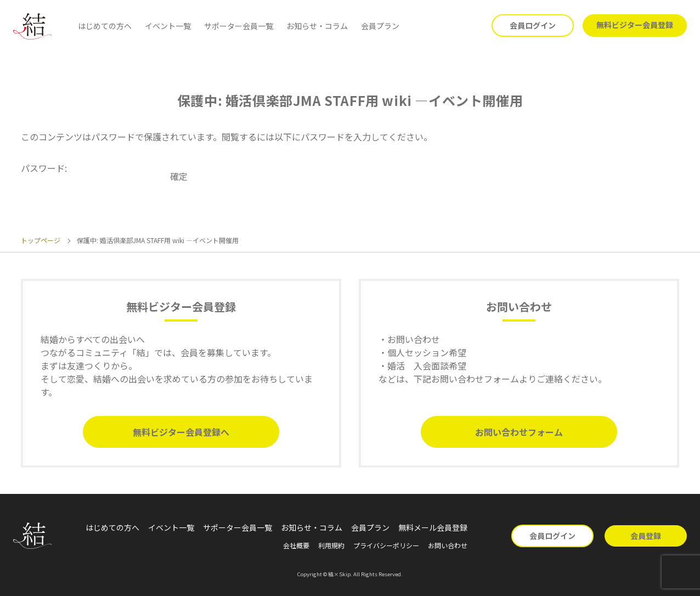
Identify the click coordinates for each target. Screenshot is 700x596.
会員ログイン (533, 25)
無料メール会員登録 (433, 527)
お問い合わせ (448, 545)
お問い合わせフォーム (519, 432)
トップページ (41, 240)
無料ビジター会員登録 (635, 25)
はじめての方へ (105, 26)
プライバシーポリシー (386, 545)
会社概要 (296, 545)
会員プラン (380, 26)
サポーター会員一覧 (239, 26)
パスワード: (94, 168)
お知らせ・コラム (317, 26)
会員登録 (646, 536)
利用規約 (331, 545)
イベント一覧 (168, 26)
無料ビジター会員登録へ (181, 432)
